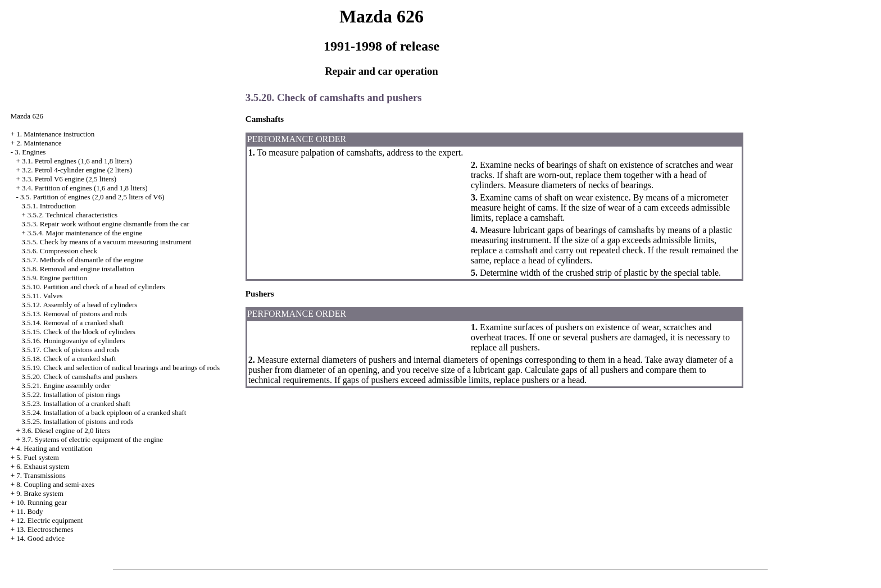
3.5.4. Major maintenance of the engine (85, 233)
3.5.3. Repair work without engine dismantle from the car (105, 224)
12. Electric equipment (49, 520)
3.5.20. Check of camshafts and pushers (80, 377)
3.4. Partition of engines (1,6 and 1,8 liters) (85, 188)
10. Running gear (42, 502)
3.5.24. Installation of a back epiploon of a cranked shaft (104, 412)
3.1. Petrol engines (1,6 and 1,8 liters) (77, 161)
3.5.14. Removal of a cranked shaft (72, 323)
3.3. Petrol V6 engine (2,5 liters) (69, 179)
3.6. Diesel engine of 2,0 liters (66, 430)
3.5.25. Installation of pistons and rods (77, 421)
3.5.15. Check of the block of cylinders (78, 332)
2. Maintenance (39, 143)
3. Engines (30, 152)
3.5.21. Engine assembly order (66, 386)
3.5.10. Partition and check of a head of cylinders (93, 287)
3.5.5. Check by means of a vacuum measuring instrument (106, 242)
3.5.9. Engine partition (54, 278)
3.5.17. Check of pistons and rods (70, 350)
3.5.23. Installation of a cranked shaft (76, 404)
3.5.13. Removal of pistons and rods (74, 314)
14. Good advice (40, 538)
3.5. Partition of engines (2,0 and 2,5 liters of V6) (92, 197)
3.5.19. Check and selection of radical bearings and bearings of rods (121, 368)
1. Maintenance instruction (55, 134)
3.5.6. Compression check (59, 251)
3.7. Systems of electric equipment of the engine (92, 439)
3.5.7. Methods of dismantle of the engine (82, 260)
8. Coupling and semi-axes (55, 484)
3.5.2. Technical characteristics (72, 215)
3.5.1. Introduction (49, 206)
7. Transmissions (41, 475)
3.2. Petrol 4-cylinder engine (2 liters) (77, 170)
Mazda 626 (27, 116)
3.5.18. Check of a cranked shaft (69, 359)
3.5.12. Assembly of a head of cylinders (79, 305)
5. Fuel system (37, 457)
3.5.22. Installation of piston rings (71, 395)
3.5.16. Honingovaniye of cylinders (73, 341)
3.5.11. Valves (42, 296)
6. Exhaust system (43, 466)
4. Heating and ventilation (54, 448)
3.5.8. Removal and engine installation (78, 269)
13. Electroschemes (45, 529)
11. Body (29, 511)
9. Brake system (40, 493)
